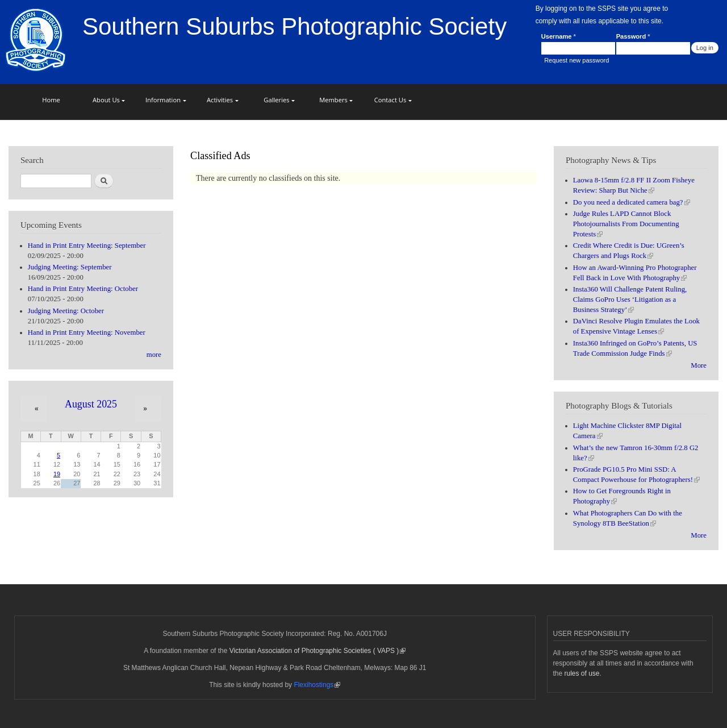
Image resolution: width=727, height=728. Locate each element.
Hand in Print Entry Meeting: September (87, 246)
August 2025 (91, 404)
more (154, 355)
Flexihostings (317, 685)
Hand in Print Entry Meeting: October (83, 289)
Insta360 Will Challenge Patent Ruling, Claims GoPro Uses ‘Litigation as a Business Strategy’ (630, 299)
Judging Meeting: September (70, 267)
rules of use (582, 673)
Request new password (576, 60)
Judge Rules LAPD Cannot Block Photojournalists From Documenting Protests (626, 224)
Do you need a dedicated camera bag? (632, 202)
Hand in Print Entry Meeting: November (87, 332)
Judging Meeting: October (66, 311)
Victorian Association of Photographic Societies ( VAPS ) (318, 651)
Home (51, 100)
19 (57, 474)
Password (633, 36)
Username (559, 36)
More (699, 365)
